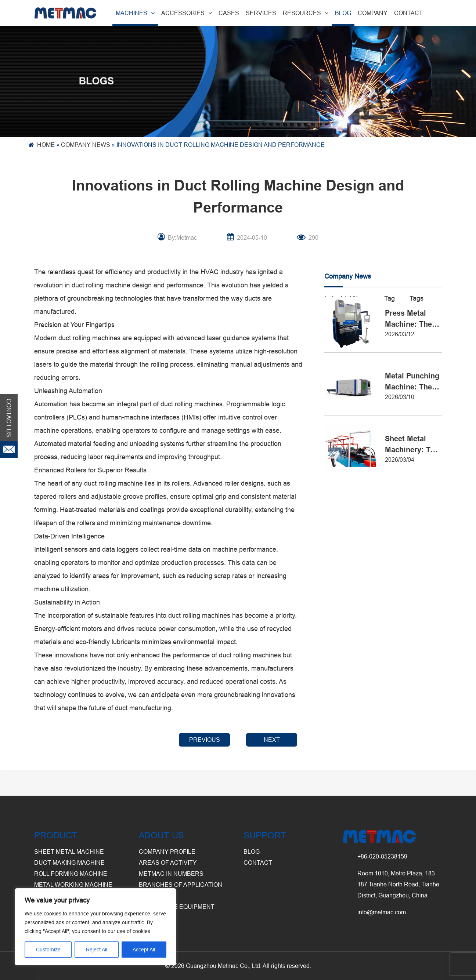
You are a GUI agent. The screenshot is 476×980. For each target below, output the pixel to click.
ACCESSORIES (187, 13)
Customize (48, 950)
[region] (95, 927)
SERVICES (261, 13)
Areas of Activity (168, 863)
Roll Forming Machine (71, 874)
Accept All (144, 950)
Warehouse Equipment (177, 907)
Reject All (97, 950)
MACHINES (135, 13)
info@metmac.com (382, 912)
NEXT (272, 740)
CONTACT (408, 13)
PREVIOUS (205, 740)
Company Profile (167, 852)
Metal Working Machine (73, 885)
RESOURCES (306, 13)
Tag (390, 298)
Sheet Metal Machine (69, 852)
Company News (86, 145)
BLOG (343, 13)
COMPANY (373, 13)
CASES (229, 13)
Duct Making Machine (69, 863)
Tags (416, 298)
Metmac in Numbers (171, 874)
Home (46, 145)
